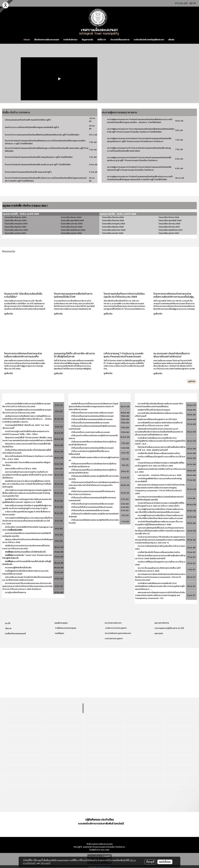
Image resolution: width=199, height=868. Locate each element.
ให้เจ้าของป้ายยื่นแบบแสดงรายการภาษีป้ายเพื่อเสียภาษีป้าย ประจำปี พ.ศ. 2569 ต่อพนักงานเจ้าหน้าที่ (160, 449)
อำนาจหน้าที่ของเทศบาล (120, 40)
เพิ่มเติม (171, 40)
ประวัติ (8, 623)
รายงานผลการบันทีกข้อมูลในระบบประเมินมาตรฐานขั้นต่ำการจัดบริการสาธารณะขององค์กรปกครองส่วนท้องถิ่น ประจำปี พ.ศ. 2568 (28, 521)
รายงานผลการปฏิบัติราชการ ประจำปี (169, 628)
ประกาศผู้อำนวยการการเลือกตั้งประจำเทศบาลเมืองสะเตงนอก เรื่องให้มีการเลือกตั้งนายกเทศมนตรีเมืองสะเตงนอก (159, 511)
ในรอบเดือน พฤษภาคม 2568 (114, 230)
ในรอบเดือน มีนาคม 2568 (169, 217)
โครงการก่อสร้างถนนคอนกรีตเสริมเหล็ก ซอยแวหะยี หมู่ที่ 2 (28, 172)
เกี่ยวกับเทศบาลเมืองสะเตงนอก (47, 40)
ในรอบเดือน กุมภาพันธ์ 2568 (170, 220)
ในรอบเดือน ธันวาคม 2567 (169, 227)
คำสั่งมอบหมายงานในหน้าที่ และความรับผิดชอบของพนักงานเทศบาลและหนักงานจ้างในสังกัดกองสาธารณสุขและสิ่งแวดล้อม (94, 485)
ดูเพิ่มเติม (9, 314)
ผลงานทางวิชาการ (162, 623)
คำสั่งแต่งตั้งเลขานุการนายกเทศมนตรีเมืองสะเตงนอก (93, 416)
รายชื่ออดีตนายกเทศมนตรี (15, 634)
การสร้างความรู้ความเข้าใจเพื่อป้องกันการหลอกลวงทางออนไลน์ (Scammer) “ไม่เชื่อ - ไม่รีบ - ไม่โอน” (26, 433)
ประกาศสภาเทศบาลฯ (113, 623)
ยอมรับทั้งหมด (165, 862)
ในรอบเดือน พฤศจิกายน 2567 (171, 230)
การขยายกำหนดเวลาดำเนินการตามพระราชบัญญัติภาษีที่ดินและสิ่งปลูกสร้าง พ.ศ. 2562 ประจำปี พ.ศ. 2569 (160, 464)
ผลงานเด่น (159, 633)
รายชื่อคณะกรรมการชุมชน (65, 628)
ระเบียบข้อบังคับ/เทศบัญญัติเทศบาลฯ (149, 40)
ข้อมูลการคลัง (87, 40)
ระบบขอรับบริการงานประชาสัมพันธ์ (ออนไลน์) (101, 823)
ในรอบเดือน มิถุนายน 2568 (113, 227)
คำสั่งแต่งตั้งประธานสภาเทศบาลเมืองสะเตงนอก (91, 432)
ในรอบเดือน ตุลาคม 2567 (169, 233)
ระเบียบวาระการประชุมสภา (116, 628)
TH (193, 3)
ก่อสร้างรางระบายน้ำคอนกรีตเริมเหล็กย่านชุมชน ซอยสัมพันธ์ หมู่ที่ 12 (32, 127)
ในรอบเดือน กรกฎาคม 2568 (114, 224)
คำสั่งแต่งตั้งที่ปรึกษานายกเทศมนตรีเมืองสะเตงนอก (92, 419)
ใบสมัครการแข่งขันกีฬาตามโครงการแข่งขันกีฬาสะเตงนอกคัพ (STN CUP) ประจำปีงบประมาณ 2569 (27, 411)
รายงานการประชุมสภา (114, 639)
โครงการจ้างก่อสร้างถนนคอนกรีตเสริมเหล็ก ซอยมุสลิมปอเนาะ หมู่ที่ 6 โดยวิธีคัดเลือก (39, 157)
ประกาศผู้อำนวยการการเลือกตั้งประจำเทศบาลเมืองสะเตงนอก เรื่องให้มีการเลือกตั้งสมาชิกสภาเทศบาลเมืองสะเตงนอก (159, 517)
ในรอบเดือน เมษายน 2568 (113, 233)
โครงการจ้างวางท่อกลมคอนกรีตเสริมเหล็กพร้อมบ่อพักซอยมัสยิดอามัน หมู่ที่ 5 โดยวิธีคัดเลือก (42, 135)
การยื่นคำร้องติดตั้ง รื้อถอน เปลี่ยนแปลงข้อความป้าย (159, 453)
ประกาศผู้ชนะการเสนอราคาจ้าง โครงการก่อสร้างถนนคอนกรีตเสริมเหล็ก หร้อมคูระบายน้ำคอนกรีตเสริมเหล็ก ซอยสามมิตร (139, 149)
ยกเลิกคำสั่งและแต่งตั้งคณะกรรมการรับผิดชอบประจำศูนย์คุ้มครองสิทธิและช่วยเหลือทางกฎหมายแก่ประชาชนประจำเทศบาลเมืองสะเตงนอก (93, 407)
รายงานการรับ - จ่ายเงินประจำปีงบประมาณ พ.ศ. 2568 (159, 475)
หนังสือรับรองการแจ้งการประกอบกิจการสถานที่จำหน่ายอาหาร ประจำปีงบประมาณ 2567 (26, 547)
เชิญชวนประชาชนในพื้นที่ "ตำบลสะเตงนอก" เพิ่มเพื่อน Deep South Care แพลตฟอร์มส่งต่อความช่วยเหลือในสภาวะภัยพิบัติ (27, 439)
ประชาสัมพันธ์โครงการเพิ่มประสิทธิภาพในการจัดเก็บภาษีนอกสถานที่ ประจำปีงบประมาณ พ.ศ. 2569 (159, 424)
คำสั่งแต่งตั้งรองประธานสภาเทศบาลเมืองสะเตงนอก (92, 413)
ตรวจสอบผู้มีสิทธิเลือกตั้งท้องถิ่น (18, 568)
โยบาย (9, 628)
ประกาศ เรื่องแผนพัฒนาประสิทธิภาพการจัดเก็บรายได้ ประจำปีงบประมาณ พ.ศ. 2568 (158, 569)
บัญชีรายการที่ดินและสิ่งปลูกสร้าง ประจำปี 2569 (157, 419)
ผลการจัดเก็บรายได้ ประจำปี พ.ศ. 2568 (21, 469)
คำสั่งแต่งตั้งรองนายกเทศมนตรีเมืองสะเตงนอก (90, 423)
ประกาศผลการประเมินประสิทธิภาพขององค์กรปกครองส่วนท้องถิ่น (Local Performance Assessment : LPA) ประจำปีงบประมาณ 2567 (160, 577)
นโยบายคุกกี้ (45, 863)
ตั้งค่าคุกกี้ (150, 862)
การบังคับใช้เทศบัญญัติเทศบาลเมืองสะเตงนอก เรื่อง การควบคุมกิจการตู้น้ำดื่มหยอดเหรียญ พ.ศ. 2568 (159, 523)
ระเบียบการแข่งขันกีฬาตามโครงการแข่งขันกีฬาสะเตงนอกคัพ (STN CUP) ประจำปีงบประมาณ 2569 (26, 405)
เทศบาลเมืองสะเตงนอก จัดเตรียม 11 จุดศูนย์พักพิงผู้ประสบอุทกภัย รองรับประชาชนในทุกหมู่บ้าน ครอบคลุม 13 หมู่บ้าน (27, 507)
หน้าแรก (27, 40)
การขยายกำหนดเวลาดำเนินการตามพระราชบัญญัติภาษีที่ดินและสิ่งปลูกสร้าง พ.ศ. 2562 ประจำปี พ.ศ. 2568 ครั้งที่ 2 (160, 504)
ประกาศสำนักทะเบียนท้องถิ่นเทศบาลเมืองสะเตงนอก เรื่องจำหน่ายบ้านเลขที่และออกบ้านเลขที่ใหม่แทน (159, 405)
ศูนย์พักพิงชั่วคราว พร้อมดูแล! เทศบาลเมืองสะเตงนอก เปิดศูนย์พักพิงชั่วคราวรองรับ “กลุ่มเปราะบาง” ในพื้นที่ (27, 501)
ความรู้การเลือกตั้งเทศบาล (15, 592)
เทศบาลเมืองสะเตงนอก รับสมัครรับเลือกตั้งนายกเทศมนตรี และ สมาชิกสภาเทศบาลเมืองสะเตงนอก (27, 579)
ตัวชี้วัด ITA (102, 40)
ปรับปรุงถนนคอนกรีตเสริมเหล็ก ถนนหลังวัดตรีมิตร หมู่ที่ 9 (28, 120)
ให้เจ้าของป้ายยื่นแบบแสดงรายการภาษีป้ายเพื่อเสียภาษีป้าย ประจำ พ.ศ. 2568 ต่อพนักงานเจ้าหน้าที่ (160, 557)
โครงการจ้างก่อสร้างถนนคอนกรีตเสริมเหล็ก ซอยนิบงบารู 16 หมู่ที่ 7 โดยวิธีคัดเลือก (38, 165)
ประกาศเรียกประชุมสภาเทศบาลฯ (118, 633)
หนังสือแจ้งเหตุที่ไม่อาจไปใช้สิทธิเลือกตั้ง (25, 552)
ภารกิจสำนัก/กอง (70, 40)
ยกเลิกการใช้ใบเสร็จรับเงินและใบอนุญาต (154, 410)
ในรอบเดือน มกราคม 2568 (169, 224)
